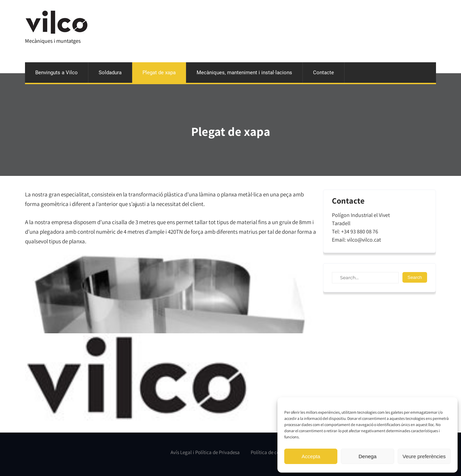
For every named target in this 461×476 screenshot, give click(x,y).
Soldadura (110, 73)
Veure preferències (424, 456)
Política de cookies (271, 452)
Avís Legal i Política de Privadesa (205, 452)
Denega (368, 456)
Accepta (311, 456)
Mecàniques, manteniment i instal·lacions (244, 73)
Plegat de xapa (159, 73)
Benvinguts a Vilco (57, 73)
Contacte (323, 73)
